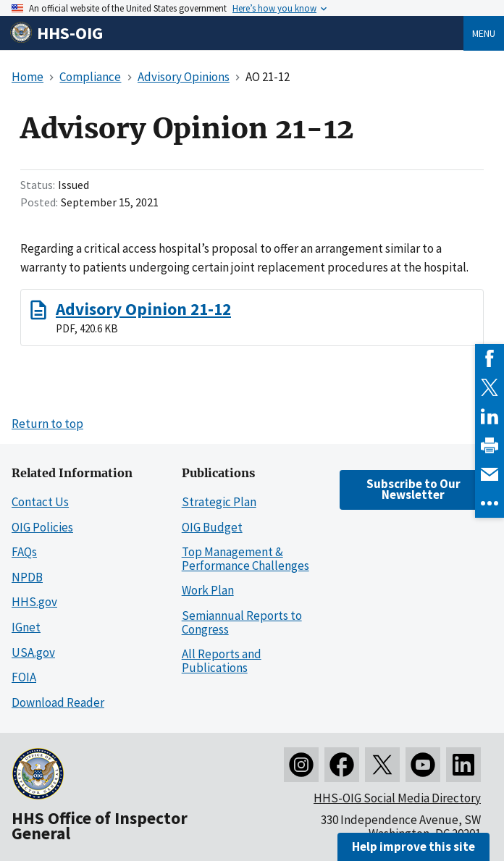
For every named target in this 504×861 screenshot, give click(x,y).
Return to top (47, 424)
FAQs (24, 552)
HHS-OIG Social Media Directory (397, 798)
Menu (484, 33)
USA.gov (33, 652)
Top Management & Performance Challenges (245, 559)
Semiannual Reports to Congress (242, 622)
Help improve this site (413, 847)
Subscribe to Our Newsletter (413, 489)
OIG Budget (212, 527)
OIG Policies (42, 527)
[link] (490, 358)
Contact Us (40, 502)
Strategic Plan (219, 502)
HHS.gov (34, 602)
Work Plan (208, 590)
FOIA (24, 677)
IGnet (26, 627)
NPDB (27, 577)
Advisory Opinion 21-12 (143, 309)
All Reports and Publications (222, 661)
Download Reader (58, 702)
